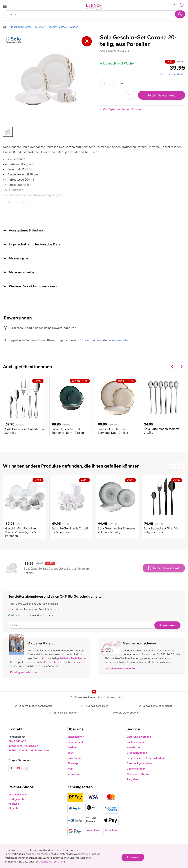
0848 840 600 (17, 741)
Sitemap (73, 763)
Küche (57, 662)
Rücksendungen (136, 742)
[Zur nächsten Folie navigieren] (181, 366)
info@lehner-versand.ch (23, 746)
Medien (72, 747)
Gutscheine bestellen (120, 668)
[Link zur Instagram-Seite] (26, 768)
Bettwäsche (67, 658)
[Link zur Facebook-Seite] (12, 768)
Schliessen (133, 857)
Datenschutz (75, 758)
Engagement (75, 742)
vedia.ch (14, 804)
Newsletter (133, 747)
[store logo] (94, 7)
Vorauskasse (94, 830)
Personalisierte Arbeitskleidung (146, 758)
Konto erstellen (119, 340)
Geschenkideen (136, 769)
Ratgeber (132, 779)
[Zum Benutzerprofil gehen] (175, 5)
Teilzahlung (111, 830)
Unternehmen (76, 737)
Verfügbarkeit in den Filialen (122, 109)
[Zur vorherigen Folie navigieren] (173, 366)
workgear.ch (16, 799)
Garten (48, 662)
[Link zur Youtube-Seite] (19, 768)
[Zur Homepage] (5, 27)
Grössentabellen (137, 753)
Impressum (74, 774)
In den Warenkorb (162, 95)
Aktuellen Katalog (138, 774)
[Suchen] (180, 14)
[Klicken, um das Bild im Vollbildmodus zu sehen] (48, 80)
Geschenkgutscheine (139, 763)
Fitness (77, 662)
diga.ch (13, 808)
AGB (70, 769)
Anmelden (94, 340)
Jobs (70, 753)
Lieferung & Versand (139, 737)
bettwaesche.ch (18, 795)
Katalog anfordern (24, 672)
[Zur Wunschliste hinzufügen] (130, 95)
